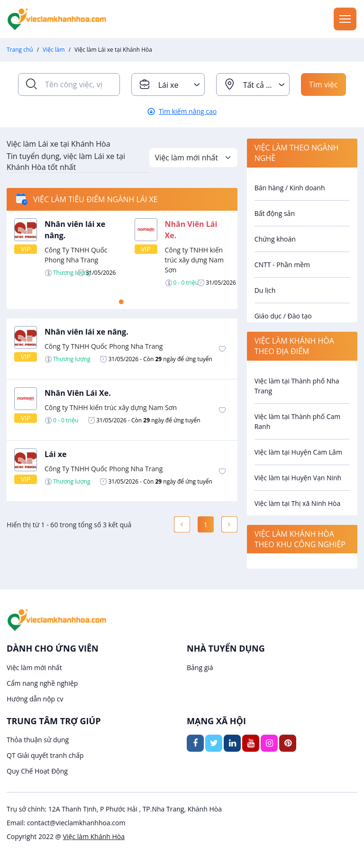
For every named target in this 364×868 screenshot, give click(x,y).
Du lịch (265, 290)
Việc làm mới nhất (34, 667)
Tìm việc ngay (323, 88)
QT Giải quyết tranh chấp (45, 755)
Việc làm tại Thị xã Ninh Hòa (298, 503)
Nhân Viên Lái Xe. (78, 393)
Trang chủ (20, 50)
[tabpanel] (122, 253)
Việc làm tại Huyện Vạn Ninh (298, 478)
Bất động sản (275, 213)
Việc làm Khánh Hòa (94, 836)
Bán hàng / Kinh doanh (290, 188)
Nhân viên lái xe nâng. (86, 332)
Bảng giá (200, 667)
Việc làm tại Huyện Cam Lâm (298, 452)
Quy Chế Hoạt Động (37, 771)
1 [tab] (121, 302)
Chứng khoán (275, 239)
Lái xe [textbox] (168, 85)
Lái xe (55, 454)
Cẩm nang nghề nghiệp (42, 683)
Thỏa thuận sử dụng (38, 740)
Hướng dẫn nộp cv (35, 699)
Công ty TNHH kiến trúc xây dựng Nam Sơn (194, 260)
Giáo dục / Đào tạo (283, 316)
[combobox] (168, 84)
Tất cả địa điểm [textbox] (266, 85)
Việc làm (54, 50)
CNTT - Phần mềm (282, 265)
